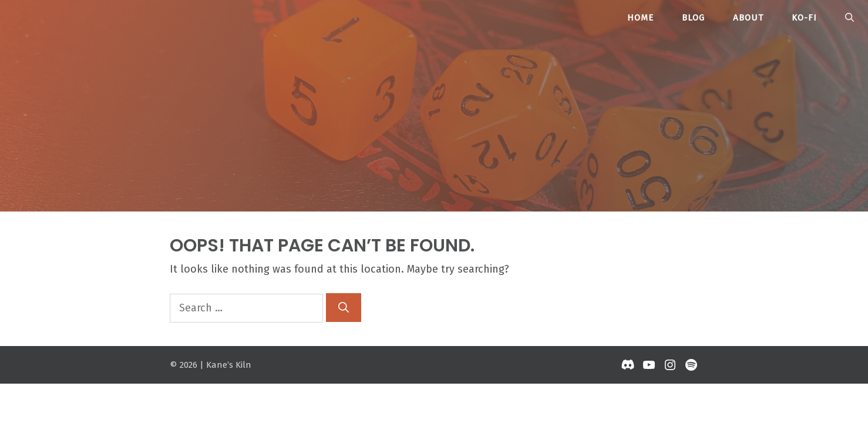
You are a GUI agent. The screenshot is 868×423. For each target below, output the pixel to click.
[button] (850, 18)
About (748, 18)
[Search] (344, 308)
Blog (693, 18)
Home (640, 18)
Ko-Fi (804, 18)
